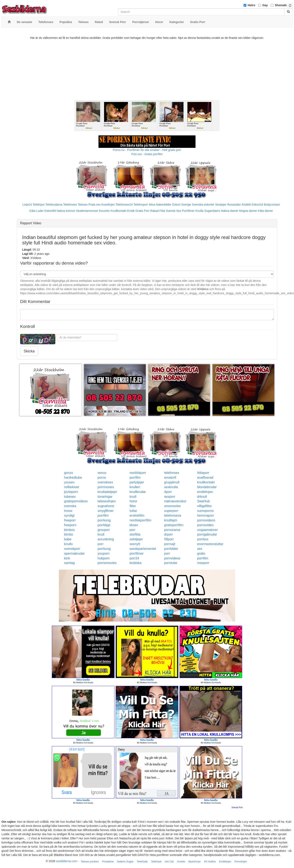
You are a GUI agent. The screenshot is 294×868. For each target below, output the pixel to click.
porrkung (104, 520)
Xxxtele (181, 862)
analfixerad (205, 478)
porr (132, 530)
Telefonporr (141, 205)
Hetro (252, 5)
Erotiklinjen (225, 862)
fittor (133, 506)
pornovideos (206, 520)
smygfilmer (106, 511)
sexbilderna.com (67, 861)
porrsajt (170, 544)
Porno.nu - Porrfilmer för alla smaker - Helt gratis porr (147, 150)
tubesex (70, 497)
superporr (171, 511)
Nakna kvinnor (66, 211)
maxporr (203, 563)
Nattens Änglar (125, 862)
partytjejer (137, 482)
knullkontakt (206, 482)
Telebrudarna (54, 205)
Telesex (83, 205)
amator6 (170, 478)
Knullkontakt (118, 211)
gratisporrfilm (174, 525)
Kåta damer (265, 211)
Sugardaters (212, 211)
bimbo (69, 534)
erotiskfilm (137, 516)
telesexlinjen (107, 501)
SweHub (203, 501)
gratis (201, 554)
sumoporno (205, 511)
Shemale (281, 5)
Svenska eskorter (203, 205)
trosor (68, 511)
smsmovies (173, 506)
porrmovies (106, 487)
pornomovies (107, 563)
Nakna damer (230, 211)
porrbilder (171, 549)
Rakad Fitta (158, 211)
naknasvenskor (175, 501)
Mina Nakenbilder (160, 205)
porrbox (203, 539)
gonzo (69, 473)
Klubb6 (246, 205)
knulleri (135, 487)
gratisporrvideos (76, 501)
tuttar (133, 511)
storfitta (135, 534)
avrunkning (106, 539)
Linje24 (27, 205)
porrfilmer (137, 554)
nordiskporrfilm (140, 520)
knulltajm (171, 520)
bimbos (69, 530)
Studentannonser (87, 211)
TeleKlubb (142, 862)
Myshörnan (195, 862)
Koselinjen (108, 205)
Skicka (29, 351)
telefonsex (172, 473)
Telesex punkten (90, 862)
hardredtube (73, 478)
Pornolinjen (241, 862)
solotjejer (136, 539)
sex (200, 549)
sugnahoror (106, 506)
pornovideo (205, 525)
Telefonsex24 (124, 205)
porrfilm (135, 478)
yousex (69, 482)
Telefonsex (70, 205)
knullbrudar (138, 492)
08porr (169, 539)
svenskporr (72, 549)
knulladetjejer (107, 492)
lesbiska (136, 563)
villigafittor (205, 506)
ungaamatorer (208, 530)
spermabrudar (74, 554)
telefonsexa (173, 516)
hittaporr (203, 473)
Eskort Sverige (182, 205)
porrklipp (104, 525)
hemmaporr (206, 516)
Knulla (200, 211)
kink (67, 558)
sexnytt (135, 544)
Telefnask (156, 862)
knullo (68, 544)
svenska (70, 506)
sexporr (170, 497)
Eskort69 (50, 211)
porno (102, 478)
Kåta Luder (37, 211)
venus (102, 473)
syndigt (69, 516)
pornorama (172, 530)
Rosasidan (234, 205)
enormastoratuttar (210, 544)
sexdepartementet (143, 549)
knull (133, 497)
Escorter (104, 211)
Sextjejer (221, 205)
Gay (265, 5)
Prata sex (94, 205)
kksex (134, 525)
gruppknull (172, 482)
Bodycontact (272, 205)
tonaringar (105, 497)
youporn (104, 554)
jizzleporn (71, 492)
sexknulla (171, 487)
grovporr (104, 530)
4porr (168, 492)
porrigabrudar (207, 534)
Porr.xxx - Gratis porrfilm (147, 154)
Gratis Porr (142, 211)
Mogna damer (248, 211)
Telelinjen (39, 205)
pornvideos (172, 558)
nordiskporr (138, 473)
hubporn (104, 558)
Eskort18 (257, 205)
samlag (69, 563)
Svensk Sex (174, 211)
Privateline (108, 862)
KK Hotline (210, 862)
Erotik (131, 211)
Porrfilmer (188, 211)
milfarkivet (72, 487)
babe (68, 539)
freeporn (70, 525)
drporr (169, 534)
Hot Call (169, 862)
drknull (202, 497)
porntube (171, 563)
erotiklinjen (205, 492)
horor (133, 501)
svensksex (105, 482)
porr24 (134, 558)
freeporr (70, 520)
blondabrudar (207, 487)
